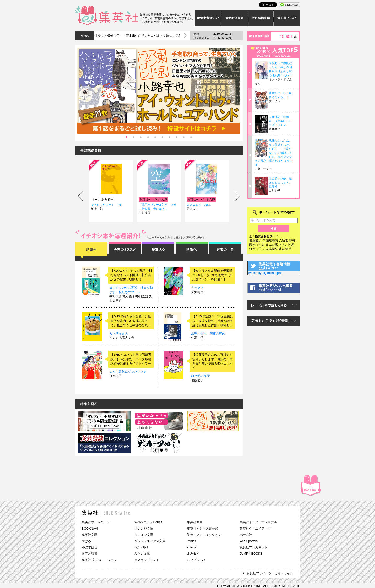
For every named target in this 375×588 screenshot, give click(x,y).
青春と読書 (90, 553)
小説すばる (90, 547)
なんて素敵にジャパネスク (128, 372)
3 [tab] (141, 137)
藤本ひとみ (257, 245)
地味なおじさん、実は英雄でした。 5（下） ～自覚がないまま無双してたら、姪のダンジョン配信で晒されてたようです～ (274, 153)
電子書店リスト (287, 18)
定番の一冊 (225, 250)
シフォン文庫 (144, 535)
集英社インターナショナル (258, 522)
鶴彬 (292, 240)
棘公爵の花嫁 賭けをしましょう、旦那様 (280, 183)
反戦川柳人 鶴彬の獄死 (208, 333)
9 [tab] (184, 137)
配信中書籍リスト (208, 18)
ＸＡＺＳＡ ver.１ (199, 205)
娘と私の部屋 (200, 376)
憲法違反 (285, 249)
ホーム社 (246, 535)
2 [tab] (134, 137)
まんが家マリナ (277, 245)
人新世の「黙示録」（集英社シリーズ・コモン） (280, 121)
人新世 (284, 240)
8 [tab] (177, 137)
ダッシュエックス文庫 (150, 541)
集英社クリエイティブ (255, 529)
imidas (192, 541)
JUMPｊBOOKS (251, 553)
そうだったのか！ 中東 (107, 205)
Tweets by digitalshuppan (265, 273)
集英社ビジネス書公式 (203, 529)
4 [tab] (148, 137)
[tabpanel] (159, 91)
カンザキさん (119, 333)
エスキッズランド (147, 560)
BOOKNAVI (90, 529)
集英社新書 (195, 522)
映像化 (192, 250)
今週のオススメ (125, 250)
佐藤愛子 (255, 240)
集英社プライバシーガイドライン (270, 573)
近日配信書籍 (260, 18)
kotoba (192, 547)
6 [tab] (162, 137)
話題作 (91, 250)
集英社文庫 (90, 535)
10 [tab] (191, 137)
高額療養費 (270, 240)
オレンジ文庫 (144, 529)
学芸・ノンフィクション (204, 535)
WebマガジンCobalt (148, 522)
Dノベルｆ (142, 547)
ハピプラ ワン (197, 560)
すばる (86, 541)
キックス (197, 288)
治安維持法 (270, 249)
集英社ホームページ (96, 522)
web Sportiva (249, 541)
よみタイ (193, 553)
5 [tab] (155, 137)
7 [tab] (170, 137)
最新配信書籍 (234, 18)
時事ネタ (158, 250)
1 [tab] (127, 137)
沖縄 (291, 245)
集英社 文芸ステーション (99, 560)
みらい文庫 (142, 553)
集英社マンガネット (254, 547)
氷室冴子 (255, 249)
